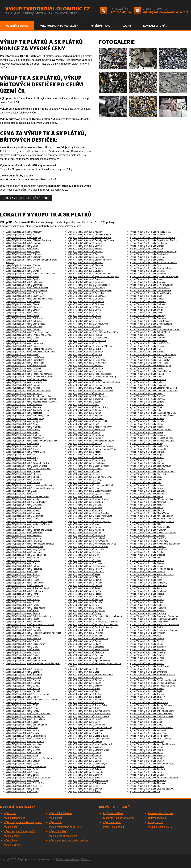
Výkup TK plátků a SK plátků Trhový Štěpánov (151, 705)
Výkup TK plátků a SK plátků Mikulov (85, 505)
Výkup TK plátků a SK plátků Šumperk (23, 683)
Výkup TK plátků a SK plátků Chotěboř (148, 302)
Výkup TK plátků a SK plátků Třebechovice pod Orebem (32, 700)
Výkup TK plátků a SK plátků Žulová (84, 792)
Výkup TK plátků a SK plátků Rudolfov (23, 630)
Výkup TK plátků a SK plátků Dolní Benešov (150, 321)
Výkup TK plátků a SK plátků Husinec (85, 385)
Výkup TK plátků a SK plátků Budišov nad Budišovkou (31, 274)
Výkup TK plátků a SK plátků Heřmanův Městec (90, 346)
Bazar (127, 26)
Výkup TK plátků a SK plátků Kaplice (85, 416)
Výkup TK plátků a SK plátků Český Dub (86, 293)
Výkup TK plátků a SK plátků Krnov (22, 455)
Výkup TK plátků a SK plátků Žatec (146, 772)
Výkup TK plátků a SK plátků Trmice (84, 708)
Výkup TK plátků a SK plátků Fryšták (147, 335)
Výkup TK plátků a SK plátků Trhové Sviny (87, 705)
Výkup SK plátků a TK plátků (20, 831)
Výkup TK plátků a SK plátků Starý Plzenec (150, 666)
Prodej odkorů (156, 822)
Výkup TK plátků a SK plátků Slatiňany (148, 647)
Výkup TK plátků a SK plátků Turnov (22, 711)
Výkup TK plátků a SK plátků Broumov (23, 268)
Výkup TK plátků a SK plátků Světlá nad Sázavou (153, 683)
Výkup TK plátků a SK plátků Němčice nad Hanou (153, 533)
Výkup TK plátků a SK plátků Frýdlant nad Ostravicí (29, 335)
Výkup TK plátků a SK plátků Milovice (85, 508)
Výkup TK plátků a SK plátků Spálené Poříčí (26, 661)
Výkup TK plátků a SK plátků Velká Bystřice (26, 736)
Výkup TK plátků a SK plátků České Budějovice (90, 290)
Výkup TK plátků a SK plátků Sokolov (85, 658)
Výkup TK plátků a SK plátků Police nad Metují (27, 588)
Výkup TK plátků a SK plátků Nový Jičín (86, 549)
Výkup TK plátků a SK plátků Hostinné (23, 368)
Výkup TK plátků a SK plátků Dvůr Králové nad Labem (155, 329)
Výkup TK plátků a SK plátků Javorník (85, 399)
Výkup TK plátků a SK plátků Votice (22, 755)
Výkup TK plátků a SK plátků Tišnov (22, 697)
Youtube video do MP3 (160, 827)
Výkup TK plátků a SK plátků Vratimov (148, 755)
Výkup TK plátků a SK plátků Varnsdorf (148, 730)
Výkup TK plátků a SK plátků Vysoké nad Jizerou (153, 764)
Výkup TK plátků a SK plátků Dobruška (24, 321)
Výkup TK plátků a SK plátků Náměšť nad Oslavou (29, 530)
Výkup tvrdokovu (112, 822)
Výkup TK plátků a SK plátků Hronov (85, 380)
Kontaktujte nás (155, 26)
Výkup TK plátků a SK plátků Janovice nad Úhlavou (29, 396)
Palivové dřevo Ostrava (161, 813)
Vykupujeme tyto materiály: (59, 26)
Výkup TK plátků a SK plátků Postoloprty (24, 591)
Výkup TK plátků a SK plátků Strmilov (23, 680)
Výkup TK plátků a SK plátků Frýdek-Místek (150, 332)
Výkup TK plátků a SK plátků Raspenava (87, 611)
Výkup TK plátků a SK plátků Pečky (22, 572)
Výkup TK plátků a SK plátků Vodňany (23, 753)
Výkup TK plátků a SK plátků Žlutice (22, 789)
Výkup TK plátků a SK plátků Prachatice (148, 591)
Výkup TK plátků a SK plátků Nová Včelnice (88, 541)
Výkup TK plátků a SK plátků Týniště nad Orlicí (89, 714)
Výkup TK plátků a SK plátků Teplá (146, 691)
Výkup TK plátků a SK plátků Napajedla (86, 530)
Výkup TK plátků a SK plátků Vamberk (85, 730)
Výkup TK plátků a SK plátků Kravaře (147, 452)
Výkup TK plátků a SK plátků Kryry (22, 457)
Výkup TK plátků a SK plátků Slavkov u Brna (88, 650)
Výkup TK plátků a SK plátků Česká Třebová (26, 290)
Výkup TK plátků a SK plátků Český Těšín (25, 296)
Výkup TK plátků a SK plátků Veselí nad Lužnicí (90, 744)
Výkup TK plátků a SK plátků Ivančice (23, 388)
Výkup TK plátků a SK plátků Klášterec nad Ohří (90, 427)
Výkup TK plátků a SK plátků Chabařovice (87, 296)
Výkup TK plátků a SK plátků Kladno (147, 424)
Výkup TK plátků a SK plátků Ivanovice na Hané (90, 388)
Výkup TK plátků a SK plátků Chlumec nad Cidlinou (29, 299)
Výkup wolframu (13, 845)
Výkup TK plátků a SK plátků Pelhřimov (86, 572)
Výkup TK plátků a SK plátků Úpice (22, 722)
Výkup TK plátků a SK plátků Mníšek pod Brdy (151, 516)
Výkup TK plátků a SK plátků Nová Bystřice (88, 538)
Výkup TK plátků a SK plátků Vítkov (146, 747)
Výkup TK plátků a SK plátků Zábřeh (147, 767)
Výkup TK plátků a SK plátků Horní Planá (149, 363)
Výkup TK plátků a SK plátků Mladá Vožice (150, 513)
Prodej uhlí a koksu (113, 827)
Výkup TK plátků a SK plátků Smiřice (23, 655)
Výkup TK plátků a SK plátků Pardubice (24, 569)
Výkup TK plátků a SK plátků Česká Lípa (87, 288)
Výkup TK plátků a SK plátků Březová (23, 265)
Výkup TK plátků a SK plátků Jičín (84, 405)
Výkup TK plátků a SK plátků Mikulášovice (25, 505)
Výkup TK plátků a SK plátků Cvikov (147, 310)
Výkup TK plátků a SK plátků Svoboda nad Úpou (152, 686)
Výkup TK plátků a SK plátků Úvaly (22, 728)
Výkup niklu (55, 822)
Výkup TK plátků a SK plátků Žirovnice (148, 783)
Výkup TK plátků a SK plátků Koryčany (148, 435)
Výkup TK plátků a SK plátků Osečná (147, 561)
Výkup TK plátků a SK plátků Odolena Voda (26, 555)
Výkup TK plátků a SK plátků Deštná (85, 315)
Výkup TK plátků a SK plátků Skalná (85, 644)
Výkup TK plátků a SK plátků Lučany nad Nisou (90, 491)
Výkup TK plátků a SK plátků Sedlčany (24, 638)
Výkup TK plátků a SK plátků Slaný (22, 647)
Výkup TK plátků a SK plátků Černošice (86, 282)
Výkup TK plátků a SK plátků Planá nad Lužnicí (152, 574)
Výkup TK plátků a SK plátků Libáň (84, 471)
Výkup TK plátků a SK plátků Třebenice (86, 700)
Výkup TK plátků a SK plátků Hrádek (147, 374)
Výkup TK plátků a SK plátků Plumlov (85, 580)
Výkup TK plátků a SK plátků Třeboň (22, 703)
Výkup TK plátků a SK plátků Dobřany (148, 315)
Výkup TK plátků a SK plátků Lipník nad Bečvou (90, 477)
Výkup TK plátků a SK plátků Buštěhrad (148, 274)
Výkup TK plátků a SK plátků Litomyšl (85, 480)
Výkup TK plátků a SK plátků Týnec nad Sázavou (28, 714)
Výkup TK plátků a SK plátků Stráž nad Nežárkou (91, 675)
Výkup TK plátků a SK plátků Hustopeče (149, 385)
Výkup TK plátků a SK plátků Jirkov (146, 410)
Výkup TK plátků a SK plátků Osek (22, 563)
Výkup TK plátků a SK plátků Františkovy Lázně (28, 332)
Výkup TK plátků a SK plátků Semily (22, 641)
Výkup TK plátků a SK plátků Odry (84, 555)
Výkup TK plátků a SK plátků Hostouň (85, 371)
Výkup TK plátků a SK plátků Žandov (23, 772)
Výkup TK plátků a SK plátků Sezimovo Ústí (26, 644)
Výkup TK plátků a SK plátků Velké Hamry (149, 736)
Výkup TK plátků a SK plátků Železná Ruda (88, 780)
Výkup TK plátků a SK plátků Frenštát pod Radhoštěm (93, 332)
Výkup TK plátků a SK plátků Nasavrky (148, 530)
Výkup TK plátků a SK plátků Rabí (84, 605)
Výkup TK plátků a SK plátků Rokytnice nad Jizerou (29, 616)
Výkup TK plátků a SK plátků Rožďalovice (149, 622)
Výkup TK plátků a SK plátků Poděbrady (24, 586)
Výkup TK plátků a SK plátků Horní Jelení (25, 363)
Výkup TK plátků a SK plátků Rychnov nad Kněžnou (154, 630)
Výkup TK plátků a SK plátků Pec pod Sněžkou (152, 569)
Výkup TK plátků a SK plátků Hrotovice (148, 380)
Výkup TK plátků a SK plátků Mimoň (147, 508)
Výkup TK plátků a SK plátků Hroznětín (24, 382)
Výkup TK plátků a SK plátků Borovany (24, 257)
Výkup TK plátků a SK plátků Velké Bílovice (88, 736)
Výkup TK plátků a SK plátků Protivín (147, 602)
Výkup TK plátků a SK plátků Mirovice (23, 513)
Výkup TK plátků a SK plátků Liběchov (23, 474)
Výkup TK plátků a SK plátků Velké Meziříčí (26, 739)
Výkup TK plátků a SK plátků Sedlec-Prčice (88, 638)
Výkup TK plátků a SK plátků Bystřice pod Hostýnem (154, 277)
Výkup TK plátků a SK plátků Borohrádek (149, 254)
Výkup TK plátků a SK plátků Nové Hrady (149, 541)
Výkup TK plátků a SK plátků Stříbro (147, 677)
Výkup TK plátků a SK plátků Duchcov (85, 329)
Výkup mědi (55, 818)
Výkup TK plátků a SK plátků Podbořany (149, 583)
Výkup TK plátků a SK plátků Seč (145, 636)
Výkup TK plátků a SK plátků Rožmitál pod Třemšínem (93, 625)
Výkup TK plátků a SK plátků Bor (83, 254)
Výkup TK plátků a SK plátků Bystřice (23, 279)
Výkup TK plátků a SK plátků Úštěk (146, 722)
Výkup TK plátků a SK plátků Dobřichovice (25, 318)
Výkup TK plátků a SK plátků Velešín (85, 733)
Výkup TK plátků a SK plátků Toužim (85, 697)
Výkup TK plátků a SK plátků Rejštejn (147, 611)
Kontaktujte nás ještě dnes (26, 198)
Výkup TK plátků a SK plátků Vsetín (84, 761)
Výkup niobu (11, 827)
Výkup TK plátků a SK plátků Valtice (22, 730)
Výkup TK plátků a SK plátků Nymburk (23, 552)
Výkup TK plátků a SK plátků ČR (145, 792)
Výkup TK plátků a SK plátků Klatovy (147, 427)
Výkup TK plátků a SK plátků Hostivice (86, 368)
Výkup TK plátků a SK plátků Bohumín (86, 251)
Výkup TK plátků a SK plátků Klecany (23, 430)
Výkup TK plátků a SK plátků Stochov (23, 672)
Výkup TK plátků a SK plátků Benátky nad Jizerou (91, 240)
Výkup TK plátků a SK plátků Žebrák (22, 780)
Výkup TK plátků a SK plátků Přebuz (85, 594)
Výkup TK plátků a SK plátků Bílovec (85, 246)
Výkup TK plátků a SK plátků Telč (83, 691)
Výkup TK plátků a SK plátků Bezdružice (149, 243)
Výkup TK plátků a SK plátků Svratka (23, 689)
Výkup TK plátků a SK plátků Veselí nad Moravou (153, 744)
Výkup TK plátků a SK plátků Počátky (85, 583)
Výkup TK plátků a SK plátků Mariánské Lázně (27, 496)
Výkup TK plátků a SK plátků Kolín (84, 432)
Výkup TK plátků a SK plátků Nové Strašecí (88, 547)
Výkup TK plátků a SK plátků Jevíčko (147, 402)
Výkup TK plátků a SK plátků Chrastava (86, 304)
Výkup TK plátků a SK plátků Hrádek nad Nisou (90, 374)
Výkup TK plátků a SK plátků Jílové (146, 407)
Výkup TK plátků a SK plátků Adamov (85, 232)
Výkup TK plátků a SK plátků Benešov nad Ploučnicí (154, 240)
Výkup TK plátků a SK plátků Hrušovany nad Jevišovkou (94, 382)
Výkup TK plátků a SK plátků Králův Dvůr (149, 446)
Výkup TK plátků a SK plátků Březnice (85, 263)
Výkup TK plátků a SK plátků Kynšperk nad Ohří (28, 463)
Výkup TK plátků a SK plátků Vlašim (147, 750)
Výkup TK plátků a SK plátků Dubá (84, 327)
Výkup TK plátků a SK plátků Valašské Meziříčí (152, 728)
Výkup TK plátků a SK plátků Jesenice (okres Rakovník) (32, 402)
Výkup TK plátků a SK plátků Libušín (23, 477)
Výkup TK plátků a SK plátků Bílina (22, 246)
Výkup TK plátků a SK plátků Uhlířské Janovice (152, 716)
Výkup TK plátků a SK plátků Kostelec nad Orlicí (152, 441)
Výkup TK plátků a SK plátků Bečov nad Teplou (90, 238)
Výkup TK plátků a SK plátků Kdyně (22, 424)
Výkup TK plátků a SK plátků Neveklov (24, 538)
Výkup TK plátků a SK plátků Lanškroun (86, 463)
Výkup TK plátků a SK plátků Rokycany (148, 613)
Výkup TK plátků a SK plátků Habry (22, 341)
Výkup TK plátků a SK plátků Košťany (85, 438)
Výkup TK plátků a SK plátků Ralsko (22, 611)
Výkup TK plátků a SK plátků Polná (146, 588)
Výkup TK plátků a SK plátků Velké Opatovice (89, 739)
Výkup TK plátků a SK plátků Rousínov (24, 622)
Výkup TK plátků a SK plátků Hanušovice (87, 341)
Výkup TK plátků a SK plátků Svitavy (85, 686)
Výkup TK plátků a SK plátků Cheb (146, 296)
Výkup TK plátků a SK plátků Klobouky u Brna (151, 430)
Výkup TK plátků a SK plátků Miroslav (23, 510)
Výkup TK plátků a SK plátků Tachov (147, 689)
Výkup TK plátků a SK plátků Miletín (147, 505)
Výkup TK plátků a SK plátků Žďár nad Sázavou (28, 778)
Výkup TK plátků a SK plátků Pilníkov (23, 574)
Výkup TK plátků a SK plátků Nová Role (24, 541)
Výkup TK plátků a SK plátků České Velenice (151, 290)
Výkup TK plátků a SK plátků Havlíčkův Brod (151, 343)
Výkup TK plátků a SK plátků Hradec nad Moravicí (29, 374)
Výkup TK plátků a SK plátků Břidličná (85, 265)
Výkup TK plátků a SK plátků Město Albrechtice (152, 499)
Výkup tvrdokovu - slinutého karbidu (68, 841)
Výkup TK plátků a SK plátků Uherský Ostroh (89, 716)
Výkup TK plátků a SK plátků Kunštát (147, 457)
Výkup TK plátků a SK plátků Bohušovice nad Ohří (153, 251)
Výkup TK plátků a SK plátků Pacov (146, 566)
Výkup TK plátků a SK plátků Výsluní (23, 764)
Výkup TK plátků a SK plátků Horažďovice (25, 357)
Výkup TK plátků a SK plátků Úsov (84, 722)
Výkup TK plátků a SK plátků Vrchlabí (85, 758)
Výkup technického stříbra (63, 836)
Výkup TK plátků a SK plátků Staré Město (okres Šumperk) (33, 664)
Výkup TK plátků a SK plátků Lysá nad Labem (89, 494)
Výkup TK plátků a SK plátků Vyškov (147, 761)
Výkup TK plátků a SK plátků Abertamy (24, 232)
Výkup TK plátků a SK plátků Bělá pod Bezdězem (29, 240)
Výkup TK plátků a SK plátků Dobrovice (148, 318)
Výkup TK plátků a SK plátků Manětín (147, 494)
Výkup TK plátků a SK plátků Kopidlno (23, 435)
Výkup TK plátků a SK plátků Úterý (146, 725)
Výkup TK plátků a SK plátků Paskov (85, 569)
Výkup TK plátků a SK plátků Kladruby (23, 427)
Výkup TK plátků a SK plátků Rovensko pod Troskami (93, 622)
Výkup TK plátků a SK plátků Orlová (84, 561)
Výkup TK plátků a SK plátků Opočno (23, 561)
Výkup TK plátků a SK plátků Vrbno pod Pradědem (29, 758)
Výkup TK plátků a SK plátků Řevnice (23, 613)
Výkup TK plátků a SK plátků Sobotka (23, 658)
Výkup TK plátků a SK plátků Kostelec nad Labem (91, 441)
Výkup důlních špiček (61, 813)
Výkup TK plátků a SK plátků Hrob (146, 377)
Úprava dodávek (157, 818)
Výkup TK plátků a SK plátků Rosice (22, 619)
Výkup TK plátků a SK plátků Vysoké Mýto (87, 764)
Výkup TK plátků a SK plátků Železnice (148, 780)
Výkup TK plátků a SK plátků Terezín (147, 694)
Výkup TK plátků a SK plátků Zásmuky (86, 772)
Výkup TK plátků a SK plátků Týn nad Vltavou (89, 711)
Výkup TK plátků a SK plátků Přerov (22, 597)
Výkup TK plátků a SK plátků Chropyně (24, 307)
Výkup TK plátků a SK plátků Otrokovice (86, 566)
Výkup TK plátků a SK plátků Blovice (85, 249)
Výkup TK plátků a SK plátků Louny (84, 488)
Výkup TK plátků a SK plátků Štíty (146, 669)
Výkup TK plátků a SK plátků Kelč (83, 424)
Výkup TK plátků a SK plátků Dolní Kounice (88, 324)
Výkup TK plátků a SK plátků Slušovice (86, 652)
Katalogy (86, 859)
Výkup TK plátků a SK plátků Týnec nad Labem (152, 711)
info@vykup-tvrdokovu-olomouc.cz (166, 12)
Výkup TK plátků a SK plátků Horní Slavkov (26, 366)
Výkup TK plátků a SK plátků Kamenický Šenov (28, 416)
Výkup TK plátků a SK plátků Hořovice (86, 366)
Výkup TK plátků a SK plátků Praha (22, 594)
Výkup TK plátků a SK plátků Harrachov (148, 341)
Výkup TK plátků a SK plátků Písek (84, 574)
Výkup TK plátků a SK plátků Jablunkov (24, 393)
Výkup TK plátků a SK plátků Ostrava (147, 563)
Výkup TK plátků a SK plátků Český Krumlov (151, 293)
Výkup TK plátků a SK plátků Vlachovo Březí (88, 750)
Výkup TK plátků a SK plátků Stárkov (147, 664)
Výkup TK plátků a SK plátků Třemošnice (149, 703)
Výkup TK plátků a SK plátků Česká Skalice (150, 288)
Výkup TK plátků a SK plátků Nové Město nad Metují (92, 544)
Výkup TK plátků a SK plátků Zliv (145, 786)
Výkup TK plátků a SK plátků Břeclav (147, 260)
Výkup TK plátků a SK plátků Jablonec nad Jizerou (153, 388)
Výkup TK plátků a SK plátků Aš (20, 235)
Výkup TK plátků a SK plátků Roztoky (23, 627)
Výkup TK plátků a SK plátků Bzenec (85, 279)
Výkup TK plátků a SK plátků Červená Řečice (89, 285)
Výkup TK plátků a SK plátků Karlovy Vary (25, 419)
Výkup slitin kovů (58, 831)
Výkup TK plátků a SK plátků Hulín (146, 382)
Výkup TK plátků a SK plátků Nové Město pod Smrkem (155, 544)
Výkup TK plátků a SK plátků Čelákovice (24, 282)
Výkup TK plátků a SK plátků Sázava (85, 636)
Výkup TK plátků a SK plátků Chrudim (85, 307)
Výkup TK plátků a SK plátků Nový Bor (148, 547)
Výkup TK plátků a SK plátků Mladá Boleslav (88, 513)
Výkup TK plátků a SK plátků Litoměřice (24, 480)
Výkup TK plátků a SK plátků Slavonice (148, 650)
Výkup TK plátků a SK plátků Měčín (146, 496)
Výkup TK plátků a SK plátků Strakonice (148, 672)
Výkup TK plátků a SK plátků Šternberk (24, 669)
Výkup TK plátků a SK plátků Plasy (146, 577)
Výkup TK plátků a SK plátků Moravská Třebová (152, 519)
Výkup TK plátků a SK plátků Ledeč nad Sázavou (28, 469)
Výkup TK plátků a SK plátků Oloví (84, 558)
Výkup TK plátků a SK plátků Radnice (147, 605)
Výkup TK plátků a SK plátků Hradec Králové (151, 371)
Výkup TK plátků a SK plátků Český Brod (25, 293)
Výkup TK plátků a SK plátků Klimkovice (86, 430)
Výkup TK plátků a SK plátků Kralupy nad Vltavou (91, 446)
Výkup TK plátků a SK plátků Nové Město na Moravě (30, 544)
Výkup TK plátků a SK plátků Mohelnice (86, 519)
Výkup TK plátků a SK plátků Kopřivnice (86, 435)
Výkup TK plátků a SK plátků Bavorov (147, 235)
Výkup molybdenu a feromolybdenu (23, 822)
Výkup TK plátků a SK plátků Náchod (85, 527)
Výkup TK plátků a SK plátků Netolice (147, 535)
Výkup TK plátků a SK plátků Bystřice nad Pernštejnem (93, 277)
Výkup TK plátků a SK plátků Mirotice (147, 510)
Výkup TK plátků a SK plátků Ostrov (22, 566)
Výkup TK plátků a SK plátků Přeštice (85, 597)
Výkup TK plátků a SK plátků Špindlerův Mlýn (89, 661)
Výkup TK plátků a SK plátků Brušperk (86, 271)
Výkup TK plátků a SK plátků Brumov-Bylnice (151, 268)
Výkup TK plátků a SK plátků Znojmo (85, 789)
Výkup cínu (10, 813)
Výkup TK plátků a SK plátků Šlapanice (86, 647)
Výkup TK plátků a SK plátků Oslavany (86, 563)
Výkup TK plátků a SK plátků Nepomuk (24, 535)
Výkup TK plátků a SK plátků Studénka (86, 680)
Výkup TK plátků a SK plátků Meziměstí (148, 502)
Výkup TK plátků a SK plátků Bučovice (148, 271)
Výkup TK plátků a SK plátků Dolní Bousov (25, 324)
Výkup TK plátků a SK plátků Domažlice (24, 327)
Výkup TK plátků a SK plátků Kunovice (86, 457)
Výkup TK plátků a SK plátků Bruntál (22, 271)
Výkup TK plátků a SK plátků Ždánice (147, 775)
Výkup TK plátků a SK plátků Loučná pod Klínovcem (30, 488)
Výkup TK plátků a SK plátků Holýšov (85, 354)
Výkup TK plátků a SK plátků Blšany (147, 249)
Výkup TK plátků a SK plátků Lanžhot (147, 463)
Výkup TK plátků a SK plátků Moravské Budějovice (29, 522)
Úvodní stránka (17, 26)
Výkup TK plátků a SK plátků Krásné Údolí (25, 452)
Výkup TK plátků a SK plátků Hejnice (23, 346)
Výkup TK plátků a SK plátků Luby (21, 491)
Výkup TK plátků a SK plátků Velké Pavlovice (151, 739)
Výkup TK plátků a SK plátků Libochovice (149, 474)
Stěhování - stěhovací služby (119, 818)
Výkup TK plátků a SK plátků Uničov (147, 719)
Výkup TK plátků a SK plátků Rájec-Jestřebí (26, 608)
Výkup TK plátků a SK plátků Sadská (23, 636)
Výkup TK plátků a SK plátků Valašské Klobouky (90, 728)
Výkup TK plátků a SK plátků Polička (85, 588)
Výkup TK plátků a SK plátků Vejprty (22, 733)
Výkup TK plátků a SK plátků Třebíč (146, 700)
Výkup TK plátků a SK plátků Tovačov (147, 697)
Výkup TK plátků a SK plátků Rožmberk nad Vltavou (30, 625)
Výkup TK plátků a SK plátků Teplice (85, 694)
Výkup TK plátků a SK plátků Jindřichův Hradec (28, 410)
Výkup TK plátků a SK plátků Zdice (84, 778)
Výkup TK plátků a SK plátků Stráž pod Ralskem (152, 675)
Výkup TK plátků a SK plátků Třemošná (86, 703)
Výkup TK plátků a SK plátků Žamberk (148, 769)
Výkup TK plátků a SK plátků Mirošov (85, 510)
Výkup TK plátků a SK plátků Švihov (22, 686)
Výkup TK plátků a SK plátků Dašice (85, 313)
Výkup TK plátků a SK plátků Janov (146, 393)
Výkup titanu (11, 841)
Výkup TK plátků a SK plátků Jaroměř (147, 396)
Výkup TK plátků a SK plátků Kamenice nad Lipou (153, 413)
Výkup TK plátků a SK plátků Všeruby (23, 761)
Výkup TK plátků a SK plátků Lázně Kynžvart (151, 466)
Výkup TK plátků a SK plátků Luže (21, 494)
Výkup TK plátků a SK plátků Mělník (22, 499)
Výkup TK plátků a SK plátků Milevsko (23, 508)
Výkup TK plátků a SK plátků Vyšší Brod (86, 767)
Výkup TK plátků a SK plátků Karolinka (86, 419)
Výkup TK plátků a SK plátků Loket (84, 483)
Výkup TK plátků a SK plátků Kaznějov (148, 421)
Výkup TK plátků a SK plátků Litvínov (23, 483)
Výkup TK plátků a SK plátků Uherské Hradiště (152, 714)
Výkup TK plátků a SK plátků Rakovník (148, 608)
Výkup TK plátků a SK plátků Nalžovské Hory (151, 527)
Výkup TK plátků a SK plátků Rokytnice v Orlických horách (95, 616)
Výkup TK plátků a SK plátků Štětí (84, 669)
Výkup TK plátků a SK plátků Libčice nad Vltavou (153, 471)
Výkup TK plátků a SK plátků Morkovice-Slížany (28, 524)
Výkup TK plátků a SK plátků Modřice (23, 519)
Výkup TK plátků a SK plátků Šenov (84, 641)
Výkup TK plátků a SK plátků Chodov (23, 302)
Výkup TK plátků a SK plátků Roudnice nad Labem (153, 619)
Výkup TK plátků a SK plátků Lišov (146, 477)
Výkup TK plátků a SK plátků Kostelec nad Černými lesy (32, 441)
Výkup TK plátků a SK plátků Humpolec (24, 385)
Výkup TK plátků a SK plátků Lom (146, 483)
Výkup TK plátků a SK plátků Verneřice (24, 744)
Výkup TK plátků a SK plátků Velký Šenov (25, 741)
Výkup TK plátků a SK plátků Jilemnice (24, 407)
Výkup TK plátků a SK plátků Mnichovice (24, 516)
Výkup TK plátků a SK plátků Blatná (22, 249)
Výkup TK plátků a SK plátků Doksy (84, 321)
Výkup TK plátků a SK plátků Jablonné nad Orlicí (90, 391)
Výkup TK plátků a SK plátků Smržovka (86, 655)
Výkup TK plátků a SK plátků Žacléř (22, 769)
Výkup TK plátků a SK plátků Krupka (147, 455)
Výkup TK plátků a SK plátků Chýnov (23, 310)
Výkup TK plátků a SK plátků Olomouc (23, 558)
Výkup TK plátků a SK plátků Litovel (147, 480)
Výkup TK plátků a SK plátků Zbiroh (22, 775)
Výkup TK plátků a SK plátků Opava (147, 558)
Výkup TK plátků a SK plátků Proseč (22, 602)
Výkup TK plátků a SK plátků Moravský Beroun (90, 522)
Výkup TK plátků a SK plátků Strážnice (24, 677)
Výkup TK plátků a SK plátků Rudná (147, 627)
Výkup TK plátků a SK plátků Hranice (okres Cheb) (29, 377)
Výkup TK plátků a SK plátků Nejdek (85, 533)
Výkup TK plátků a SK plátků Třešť (22, 705)
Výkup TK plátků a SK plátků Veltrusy (85, 741)
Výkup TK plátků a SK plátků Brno (146, 265)
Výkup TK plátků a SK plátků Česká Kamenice (27, 288)
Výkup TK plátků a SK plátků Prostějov (86, 602)
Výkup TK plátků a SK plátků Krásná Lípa (149, 449)
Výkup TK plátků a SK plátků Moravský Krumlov (152, 522)
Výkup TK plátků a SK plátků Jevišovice (24, 405)
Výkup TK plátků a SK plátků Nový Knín (148, 549)
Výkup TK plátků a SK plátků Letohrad (148, 469)
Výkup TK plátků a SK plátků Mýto (21, 527)
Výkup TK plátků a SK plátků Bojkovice (24, 254)
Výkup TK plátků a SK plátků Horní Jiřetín (87, 363)
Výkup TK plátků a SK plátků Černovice (24, 285)
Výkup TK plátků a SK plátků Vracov (85, 755)
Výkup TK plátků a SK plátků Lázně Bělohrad (26, 466)
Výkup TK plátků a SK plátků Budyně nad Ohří (89, 274)
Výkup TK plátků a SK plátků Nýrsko (147, 552)
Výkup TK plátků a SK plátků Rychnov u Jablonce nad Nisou (34, 633)
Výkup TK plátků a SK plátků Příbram (23, 599)
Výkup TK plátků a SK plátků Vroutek (147, 758)
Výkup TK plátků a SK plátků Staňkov (147, 661)
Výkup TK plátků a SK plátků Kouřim (22, 444)
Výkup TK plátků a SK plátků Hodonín (85, 352)
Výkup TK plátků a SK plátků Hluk (146, 349)
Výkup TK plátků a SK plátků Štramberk (24, 675)
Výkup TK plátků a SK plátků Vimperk (85, 747)
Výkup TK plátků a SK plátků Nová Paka (149, 538)
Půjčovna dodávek (113, 813)
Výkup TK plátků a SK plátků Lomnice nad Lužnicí (29, 485)
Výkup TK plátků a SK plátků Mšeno (147, 524)
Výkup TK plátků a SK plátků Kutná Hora (87, 460)
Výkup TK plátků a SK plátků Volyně (147, 753)
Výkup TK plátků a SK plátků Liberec (85, 474)
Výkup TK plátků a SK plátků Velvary (147, 741)
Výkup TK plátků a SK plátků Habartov (148, 338)
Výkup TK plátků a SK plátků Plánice (85, 577)
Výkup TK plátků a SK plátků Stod (84, 672)
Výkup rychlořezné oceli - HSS (66, 827)
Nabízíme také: (101, 26)
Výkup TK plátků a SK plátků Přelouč (147, 594)
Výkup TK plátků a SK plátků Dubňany (23, 329)
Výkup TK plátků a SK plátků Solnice (147, 658)
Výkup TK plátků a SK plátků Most (84, 524)
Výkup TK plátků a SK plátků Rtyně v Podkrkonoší (91, 627)
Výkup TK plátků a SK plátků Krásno (85, 452)
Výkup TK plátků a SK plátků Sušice (84, 683)
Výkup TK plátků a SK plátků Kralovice (24, 446)
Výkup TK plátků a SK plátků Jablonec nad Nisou (28, 391)
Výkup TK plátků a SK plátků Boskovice (86, 257)
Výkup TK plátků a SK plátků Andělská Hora (150, 232)
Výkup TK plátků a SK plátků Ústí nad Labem (27, 725)
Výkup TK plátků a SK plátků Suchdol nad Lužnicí (153, 680)
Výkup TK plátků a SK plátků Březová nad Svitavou (154, 263)
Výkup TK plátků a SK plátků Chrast (22, 304)
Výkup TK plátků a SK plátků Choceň (147, 299)
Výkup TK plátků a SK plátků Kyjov (146, 460)
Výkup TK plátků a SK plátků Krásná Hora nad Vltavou (93, 449)
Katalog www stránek (68, 859)
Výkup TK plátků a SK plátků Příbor (146, 597)
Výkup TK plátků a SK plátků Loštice (147, 485)
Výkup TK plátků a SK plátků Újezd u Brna (25, 719)
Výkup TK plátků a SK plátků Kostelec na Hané (152, 438)
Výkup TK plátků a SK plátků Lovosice (148, 488)
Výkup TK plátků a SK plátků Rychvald (86, 633)
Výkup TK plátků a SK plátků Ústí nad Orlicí (88, 725)
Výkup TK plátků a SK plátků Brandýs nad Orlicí (90, 260)
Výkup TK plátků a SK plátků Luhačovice (149, 491)
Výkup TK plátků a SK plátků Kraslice (23, 449)
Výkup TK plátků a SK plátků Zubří (22, 792)
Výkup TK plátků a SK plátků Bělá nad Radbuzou (153, 238)
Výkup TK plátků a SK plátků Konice (147, 432)
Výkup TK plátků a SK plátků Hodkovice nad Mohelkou (31, 352)
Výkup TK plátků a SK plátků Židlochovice (87, 783)
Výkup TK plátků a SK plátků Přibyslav (86, 599)
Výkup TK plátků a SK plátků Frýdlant (85, 335)
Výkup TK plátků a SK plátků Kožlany (85, 444)
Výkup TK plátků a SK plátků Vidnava (23, 747)
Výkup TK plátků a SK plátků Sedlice (147, 638)
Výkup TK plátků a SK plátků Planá (22, 577)
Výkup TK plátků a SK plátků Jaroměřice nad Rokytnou (31, 399)
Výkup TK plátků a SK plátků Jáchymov (86, 393)
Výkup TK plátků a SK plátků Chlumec (86, 299)
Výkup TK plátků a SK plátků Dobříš (84, 318)
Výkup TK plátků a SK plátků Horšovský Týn (150, 366)
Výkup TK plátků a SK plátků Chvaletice (148, 307)
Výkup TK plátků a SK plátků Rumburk (86, 630)
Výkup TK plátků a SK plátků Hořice (84, 357)
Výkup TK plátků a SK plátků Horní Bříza (87, 360)
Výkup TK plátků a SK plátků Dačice (22, 313)
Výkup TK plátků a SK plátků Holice (22, 354)
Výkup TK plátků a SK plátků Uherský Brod (26, 716)
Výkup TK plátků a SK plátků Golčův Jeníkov (88, 338)
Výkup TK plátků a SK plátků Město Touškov (26, 502)
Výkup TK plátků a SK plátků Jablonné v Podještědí (154, 391)
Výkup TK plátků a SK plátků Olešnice (148, 555)
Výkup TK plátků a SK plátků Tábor (84, 689)
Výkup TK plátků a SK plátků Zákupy (85, 769)
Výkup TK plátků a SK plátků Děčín (146, 313)
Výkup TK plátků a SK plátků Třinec (22, 708)
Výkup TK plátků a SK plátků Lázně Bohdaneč (89, 466)
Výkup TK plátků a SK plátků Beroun (85, 243)
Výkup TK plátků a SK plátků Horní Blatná (25, 360)
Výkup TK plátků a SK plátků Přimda (147, 599)
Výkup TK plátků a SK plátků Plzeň (146, 580)
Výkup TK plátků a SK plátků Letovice (23, 471)
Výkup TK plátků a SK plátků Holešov (147, 352)
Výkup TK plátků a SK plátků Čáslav (147, 279)
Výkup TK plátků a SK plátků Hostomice (24, 371)
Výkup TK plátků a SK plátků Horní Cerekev (150, 360)
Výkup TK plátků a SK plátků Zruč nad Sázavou (152, 789)
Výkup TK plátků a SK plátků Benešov (23, 243)
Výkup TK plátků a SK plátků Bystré (22, 277)
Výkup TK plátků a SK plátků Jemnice (147, 399)
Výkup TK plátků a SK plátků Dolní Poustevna (151, 324)
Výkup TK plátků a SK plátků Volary (84, 753)
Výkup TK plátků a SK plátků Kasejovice (24, 421)
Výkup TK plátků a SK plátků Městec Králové (89, 499)
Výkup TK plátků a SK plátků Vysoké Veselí (26, 767)
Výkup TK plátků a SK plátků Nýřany (85, 552)
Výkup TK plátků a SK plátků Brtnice (85, 268)
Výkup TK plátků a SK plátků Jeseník (85, 402)
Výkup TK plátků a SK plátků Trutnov (147, 708)
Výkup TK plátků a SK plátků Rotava (85, 619)
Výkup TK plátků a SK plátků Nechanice (24, 533)
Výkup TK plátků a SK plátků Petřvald (147, 572)
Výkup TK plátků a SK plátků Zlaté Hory (24, 786)
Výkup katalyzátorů (14, 818)
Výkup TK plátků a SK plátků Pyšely (22, 605)
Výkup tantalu (12, 836)
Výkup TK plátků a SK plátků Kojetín (22, 432)
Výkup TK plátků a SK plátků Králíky (147, 444)
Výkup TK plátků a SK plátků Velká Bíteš (149, 733)
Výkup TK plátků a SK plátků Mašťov (85, 496)
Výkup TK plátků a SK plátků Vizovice (23, 750)
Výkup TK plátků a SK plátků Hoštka (147, 368)
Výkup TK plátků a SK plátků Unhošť (85, 719)
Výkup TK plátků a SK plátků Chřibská (148, 304)
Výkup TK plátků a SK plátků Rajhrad (85, 608)
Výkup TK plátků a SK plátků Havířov (85, 343)
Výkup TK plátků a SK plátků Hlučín (84, 349)
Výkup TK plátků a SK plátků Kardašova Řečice (152, 416)
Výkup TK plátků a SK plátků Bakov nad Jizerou (90, 235)
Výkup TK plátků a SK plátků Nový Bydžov (25, 549)
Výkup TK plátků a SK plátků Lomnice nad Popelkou (92, 485)
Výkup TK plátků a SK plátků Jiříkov (84, 410)
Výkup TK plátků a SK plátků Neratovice (86, 535)
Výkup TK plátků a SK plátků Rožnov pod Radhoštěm (155, 625)
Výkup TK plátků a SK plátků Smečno (147, 652)
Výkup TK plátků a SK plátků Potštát (85, 591)
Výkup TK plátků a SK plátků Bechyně (23, 238)
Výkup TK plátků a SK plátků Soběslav (148, 655)
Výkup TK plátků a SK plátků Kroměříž (86, 455)
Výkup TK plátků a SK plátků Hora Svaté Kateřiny (153, 354)
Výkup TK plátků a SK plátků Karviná (147, 419)
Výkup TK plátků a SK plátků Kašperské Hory (89, 421)
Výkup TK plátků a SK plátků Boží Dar (148, 257)
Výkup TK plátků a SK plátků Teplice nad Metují (28, 694)
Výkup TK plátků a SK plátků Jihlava (147, 405)
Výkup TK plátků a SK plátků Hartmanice (25, 343)
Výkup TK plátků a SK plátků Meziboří (85, 502)
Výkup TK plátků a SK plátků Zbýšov (85, 775)
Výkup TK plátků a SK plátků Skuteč (147, 644)
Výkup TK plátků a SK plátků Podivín (85, 586)
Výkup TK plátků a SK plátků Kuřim (22, 460)
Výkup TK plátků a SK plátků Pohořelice (148, 586)
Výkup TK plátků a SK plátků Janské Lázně (88, 396)
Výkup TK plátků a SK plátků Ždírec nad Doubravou (154, 778)
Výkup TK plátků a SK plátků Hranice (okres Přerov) (92, 377)
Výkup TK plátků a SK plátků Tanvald (23, 691)
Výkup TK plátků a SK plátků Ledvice (85, 469)
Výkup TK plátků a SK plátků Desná (22, 315)
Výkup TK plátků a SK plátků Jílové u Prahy (88, 407)
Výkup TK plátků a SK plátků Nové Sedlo (25, 547)
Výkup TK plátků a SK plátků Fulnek (22, 338)
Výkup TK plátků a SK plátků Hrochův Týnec (26, 380)
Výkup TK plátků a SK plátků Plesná (22, 580)
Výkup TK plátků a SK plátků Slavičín (23, 650)
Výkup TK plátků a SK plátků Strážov (85, 677)
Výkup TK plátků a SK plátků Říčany (85, 613)
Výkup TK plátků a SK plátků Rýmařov (148, 633)
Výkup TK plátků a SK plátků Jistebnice (24, 413)
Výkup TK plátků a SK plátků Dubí (146, 327)
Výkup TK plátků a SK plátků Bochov (23, 251)
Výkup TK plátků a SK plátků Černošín (148, 282)
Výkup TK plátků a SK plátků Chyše (84, 310)
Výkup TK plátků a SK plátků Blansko (147, 246)
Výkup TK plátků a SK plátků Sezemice (148, 641)
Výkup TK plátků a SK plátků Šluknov (23, 652)
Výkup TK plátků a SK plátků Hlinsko (147, 346)
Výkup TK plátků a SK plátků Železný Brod (25, 783)
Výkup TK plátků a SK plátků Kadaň (84, 413)
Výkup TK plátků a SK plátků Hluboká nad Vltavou (29, 349)
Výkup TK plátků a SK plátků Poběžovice (25, 583)
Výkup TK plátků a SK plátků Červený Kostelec (152, 285)
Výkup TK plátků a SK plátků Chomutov (86, 302)
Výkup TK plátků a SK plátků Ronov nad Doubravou (154, 616)
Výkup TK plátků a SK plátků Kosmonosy (25, 438)
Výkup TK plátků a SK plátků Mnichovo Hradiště (90, 516)
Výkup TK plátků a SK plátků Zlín (83, 786)
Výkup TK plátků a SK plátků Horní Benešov (150, 357)
